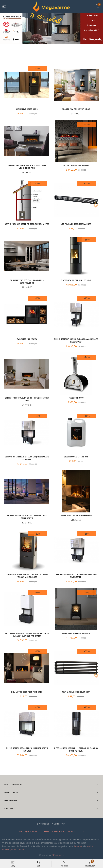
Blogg (83, 832)
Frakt (19, 832)
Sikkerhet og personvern (54, 832)
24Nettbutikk (58, 855)
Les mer (78, 846)
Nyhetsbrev (73, 832)
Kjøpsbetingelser (32, 832)
